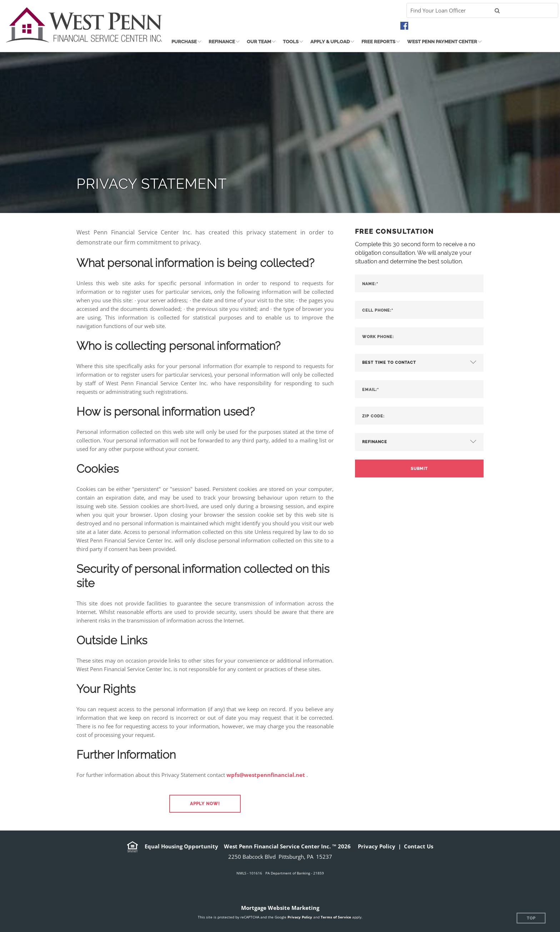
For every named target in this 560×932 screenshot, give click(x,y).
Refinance (222, 42)
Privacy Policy (377, 846)
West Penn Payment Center (442, 42)
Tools (291, 42)
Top (531, 918)
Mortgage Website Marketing (280, 908)
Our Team (259, 42)
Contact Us (419, 846)
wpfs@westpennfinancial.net (266, 775)
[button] (205, 804)
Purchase (184, 42)
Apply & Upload (330, 42)
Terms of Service (336, 917)
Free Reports (378, 42)
